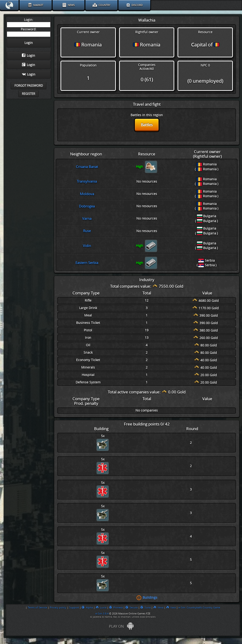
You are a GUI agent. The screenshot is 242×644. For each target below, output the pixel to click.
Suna (145, 608)
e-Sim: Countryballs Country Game (199, 608)
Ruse (87, 231)
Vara (171, 608)
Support (74, 608)
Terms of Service (37, 608)
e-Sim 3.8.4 (102, 614)
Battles (147, 125)
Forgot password (29, 86)
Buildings (150, 598)
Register (29, 94)
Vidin (87, 246)
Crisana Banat (87, 167)
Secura (131, 608)
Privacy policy (58, 608)
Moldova (87, 194)
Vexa (158, 608)
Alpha (87, 608)
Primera (116, 608)
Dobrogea (87, 206)
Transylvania (87, 182)
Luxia (101, 608)
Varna (87, 219)
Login (29, 56)
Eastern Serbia (87, 263)
